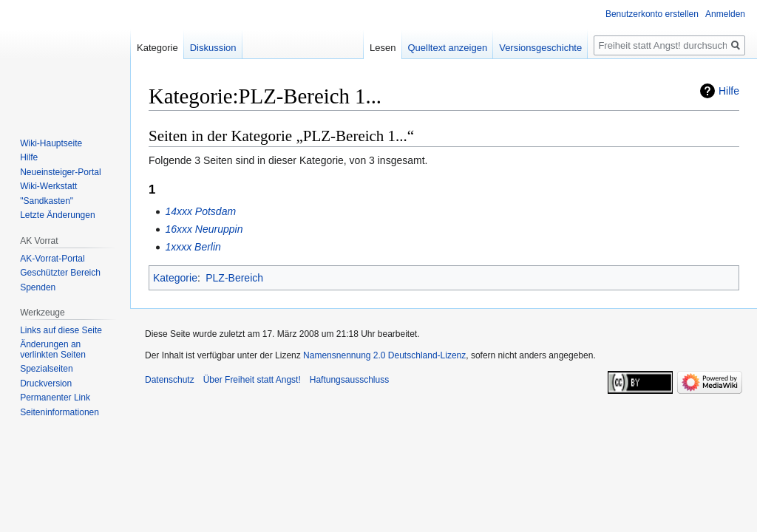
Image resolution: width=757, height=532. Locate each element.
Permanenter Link (55, 398)
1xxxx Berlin (193, 247)
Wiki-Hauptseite (51, 143)
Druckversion (46, 383)
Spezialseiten (46, 369)
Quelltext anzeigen (448, 48)
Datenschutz (170, 380)
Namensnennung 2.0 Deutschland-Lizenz (384, 355)
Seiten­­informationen (60, 412)
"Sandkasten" (47, 201)
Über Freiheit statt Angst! (252, 380)
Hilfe (729, 91)
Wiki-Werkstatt (48, 186)
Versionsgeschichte (540, 48)
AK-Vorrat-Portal (52, 259)
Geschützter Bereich (60, 273)
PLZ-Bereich (234, 278)
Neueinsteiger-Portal (60, 172)
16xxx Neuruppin (204, 229)
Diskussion (213, 48)
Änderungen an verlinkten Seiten (53, 349)
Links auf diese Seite (61, 330)
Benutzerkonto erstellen (652, 14)
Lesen (383, 48)
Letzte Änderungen (57, 215)
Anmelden (725, 14)
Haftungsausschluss (349, 380)
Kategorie (175, 278)
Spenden (38, 287)
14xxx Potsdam (200, 211)
